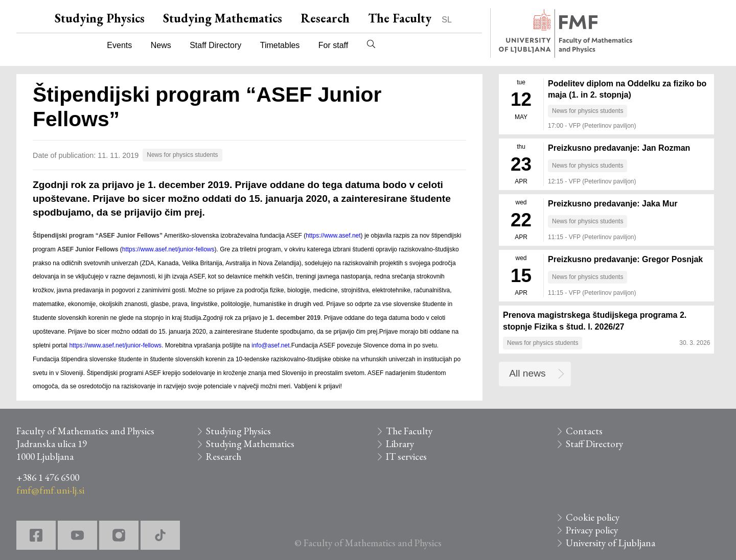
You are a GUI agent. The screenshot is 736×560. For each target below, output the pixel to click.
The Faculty (400, 18)
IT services (406, 457)
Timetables (280, 45)
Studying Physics (100, 18)
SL (447, 20)
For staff (333, 45)
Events (119, 45)
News (161, 45)
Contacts (584, 431)
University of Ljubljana (611, 543)
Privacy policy (592, 530)
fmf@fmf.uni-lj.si (50, 490)
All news (527, 373)
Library (400, 444)
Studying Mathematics (223, 18)
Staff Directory (215, 45)
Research (325, 18)
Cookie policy (593, 517)
